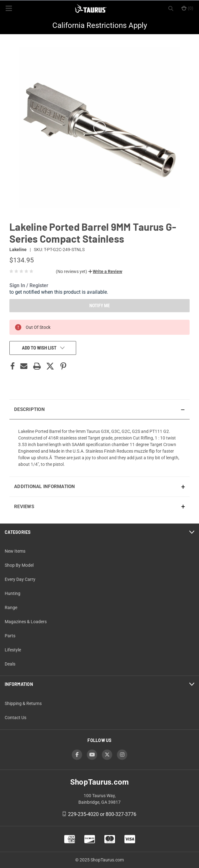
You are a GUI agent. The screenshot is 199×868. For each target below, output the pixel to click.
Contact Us (16, 718)
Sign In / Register (29, 285)
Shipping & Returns (23, 703)
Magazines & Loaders (26, 622)
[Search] (171, 8)
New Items (15, 551)
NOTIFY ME (99, 306)
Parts (10, 636)
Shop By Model (19, 565)
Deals (10, 664)
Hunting (13, 593)
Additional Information (45, 487)
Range (11, 608)
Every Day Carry (20, 579)
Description (29, 409)
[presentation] (99, 448)
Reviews (24, 507)
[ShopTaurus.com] (91, 8)
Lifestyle (13, 650)
